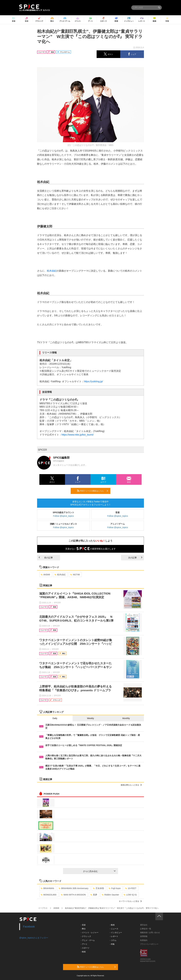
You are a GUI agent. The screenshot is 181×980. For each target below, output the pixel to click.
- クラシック (86, 936)
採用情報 (144, 936)
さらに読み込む (99, 871)
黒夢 (94, 895)
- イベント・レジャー (90, 933)
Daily (55, 718)
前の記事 (46, 558)
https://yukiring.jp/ (93, 381)
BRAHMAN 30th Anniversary (73, 888)
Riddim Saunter (110, 895)
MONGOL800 (49, 895)
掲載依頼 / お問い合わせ (150, 933)
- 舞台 (83, 929)
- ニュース (114, 929)
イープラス (43, 908)
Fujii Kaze (115, 888)
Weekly (90, 718)
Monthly (126, 718)
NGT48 (75, 575)
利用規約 (144, 940)
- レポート (114, 936)
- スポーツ (85, 948)
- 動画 (112, 925)
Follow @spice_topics (63, 516)
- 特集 (112, 944)
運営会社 (144, 925)
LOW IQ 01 (130, 895)
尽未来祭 (99, 888)
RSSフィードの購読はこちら (92, 491)
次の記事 (135, 558)
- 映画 (83, 952)
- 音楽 (83, 925)
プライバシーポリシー (149, 944)
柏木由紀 (52, 271)
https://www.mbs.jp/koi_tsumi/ (78, 435)
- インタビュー (116, 933)
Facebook (29, 927)
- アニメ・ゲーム (88, 940)
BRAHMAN (47, 888)
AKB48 (45, 575)
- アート (84, 944)
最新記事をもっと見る (131, 785)
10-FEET (131, 888)
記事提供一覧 (146, 929)
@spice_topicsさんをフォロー (34, 938)
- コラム (113, 940)
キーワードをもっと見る (130, 901)
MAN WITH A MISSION (73, 895)
